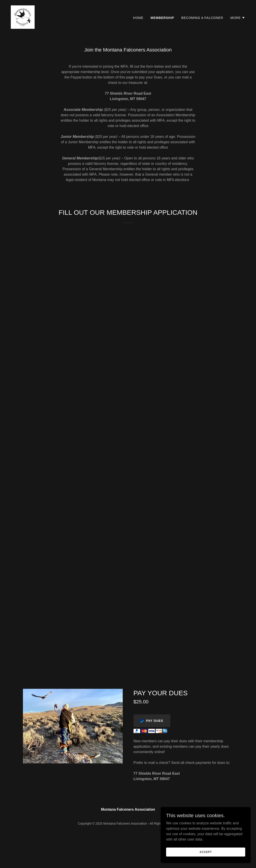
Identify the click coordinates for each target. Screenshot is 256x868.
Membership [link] (162, 18)
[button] (238, 18)
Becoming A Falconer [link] (202, 18)
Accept (206, 852)
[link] (23, 17)
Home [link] (138, 18)
